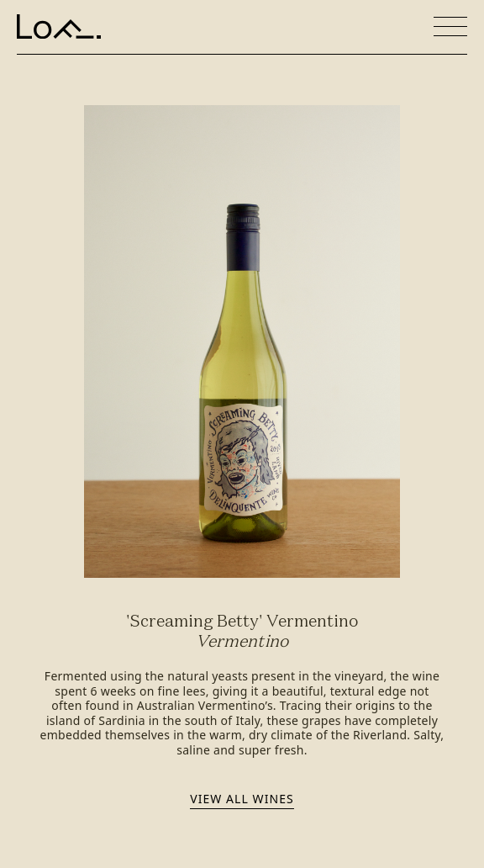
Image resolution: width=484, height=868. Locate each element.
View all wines (242, 799)
